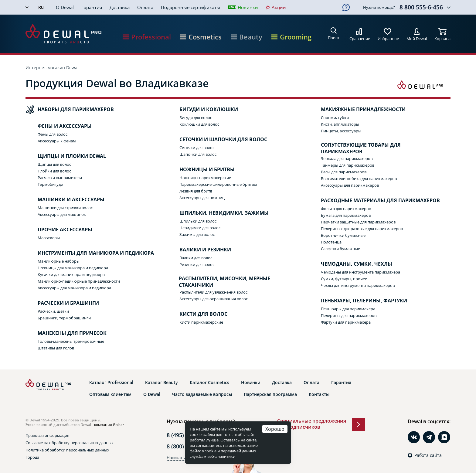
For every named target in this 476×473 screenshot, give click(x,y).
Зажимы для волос (197, 234)
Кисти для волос (197, 314)
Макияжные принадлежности (357, 110)
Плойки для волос (54, 171)
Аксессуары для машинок (62, 214)
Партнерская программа (270, 394)
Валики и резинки (199, 250)
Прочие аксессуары (59, 230)
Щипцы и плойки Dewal (66, 156)
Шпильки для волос (198, 221)
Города (32, 457)
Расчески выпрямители (60, 178)
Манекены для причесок (66, 333)
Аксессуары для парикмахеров (350, 185)
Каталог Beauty (161, 383)
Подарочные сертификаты (190, 7)
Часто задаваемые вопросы (202, 394)
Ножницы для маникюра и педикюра (73, 268)
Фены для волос (53, 134)
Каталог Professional (111, 383)
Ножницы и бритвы (201, 170)
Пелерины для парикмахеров (349, 315)
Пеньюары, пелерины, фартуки (358, 301)
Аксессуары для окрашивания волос (214, 299)
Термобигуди (50, 184)
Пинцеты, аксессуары (341, 131)
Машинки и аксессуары (65, 200)
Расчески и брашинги (62, 303)
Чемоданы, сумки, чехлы (350, 264)
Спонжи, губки (335, 117)
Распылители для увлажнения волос (213, 292)
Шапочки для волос (198, 154)
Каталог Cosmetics (209, 383)
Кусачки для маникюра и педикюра (71, 274)
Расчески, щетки (53, 311)
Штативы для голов (56, 348)
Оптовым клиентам (110, 394)
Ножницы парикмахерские (205, 178)
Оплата (145, 7)
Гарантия (92, 7)
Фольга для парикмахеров (346, 209)
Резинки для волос (197, 264)
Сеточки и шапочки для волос (217, 140)
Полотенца (331, 242)
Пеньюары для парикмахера (348, 309)
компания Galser (109, 425)
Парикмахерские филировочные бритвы (218, 184)
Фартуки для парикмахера (346, 322)
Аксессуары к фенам (57, 141)
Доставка (120, 7)
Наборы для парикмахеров (70, 110)
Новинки (248, 7)
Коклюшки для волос (199, 124)
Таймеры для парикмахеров (348, 165)
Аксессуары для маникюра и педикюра (74, 288)
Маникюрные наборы (59, 261)
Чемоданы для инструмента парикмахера (360, 272)
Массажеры (49, 238)
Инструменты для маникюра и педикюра (90, 253)
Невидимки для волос (200, 228)
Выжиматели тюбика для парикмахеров (359, 179)
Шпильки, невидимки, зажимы (218, 213)
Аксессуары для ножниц (202, 198)
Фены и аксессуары (59, 126)
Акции (279, 7)
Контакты (319, 394)
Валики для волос (196, 258)
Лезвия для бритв (196, 191)
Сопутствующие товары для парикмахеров (355, 148)
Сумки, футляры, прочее (344, 279)
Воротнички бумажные (343, 235)
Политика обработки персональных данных (67, 450)
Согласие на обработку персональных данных (70, 443)
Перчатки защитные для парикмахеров (358, 222)
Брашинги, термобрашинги (64, 318)
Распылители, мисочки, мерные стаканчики (219, 282)
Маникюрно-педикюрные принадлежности (79, 281)
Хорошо (275, 429)
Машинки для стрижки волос (65, 208)
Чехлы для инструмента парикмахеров (358, 285)
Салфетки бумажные (340, 249)
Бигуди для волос (196, 117)
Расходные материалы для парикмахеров (374, 201)
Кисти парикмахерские (201, 322)
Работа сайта (428, 455)
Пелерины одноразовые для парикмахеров (362, 229)
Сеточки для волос (197, 148)
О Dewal (65, 7)
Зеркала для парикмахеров (347, 158)
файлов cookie (203, 451)
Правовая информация (47, 435)
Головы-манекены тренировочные (71, 341)
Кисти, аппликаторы (340, 124)
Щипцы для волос (54, 164)
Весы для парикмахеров (344, 172)
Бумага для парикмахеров (346, 215)
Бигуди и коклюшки (203, 110)
